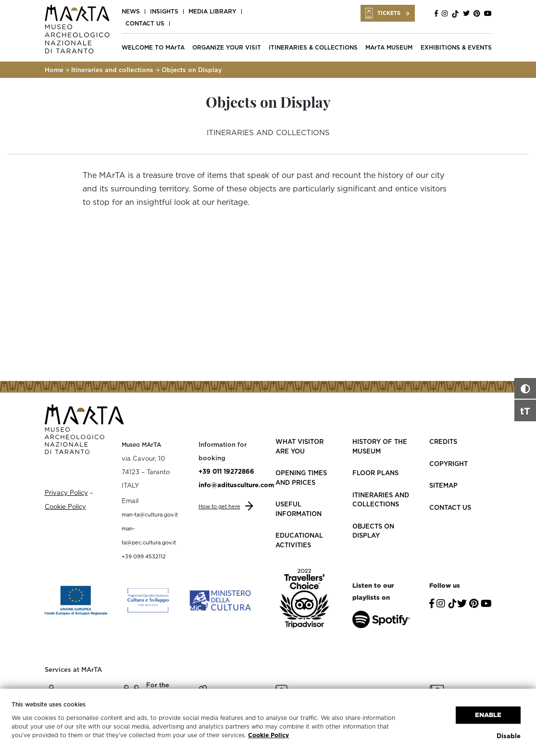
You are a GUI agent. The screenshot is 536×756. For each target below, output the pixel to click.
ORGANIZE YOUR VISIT (227, 47)
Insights (164, 11)
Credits (443, 441)
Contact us (145, 23)
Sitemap (443, 485)
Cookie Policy (268, 735)
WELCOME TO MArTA (153, 47)
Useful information (299, 509)
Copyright (449, 464)
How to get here (219, 506)
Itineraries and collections (112, 70)
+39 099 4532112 (144, 556)
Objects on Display (373, 531)
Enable (488, 715)
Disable (509, 736)
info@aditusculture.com (236, 485)
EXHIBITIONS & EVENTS (456, 47)
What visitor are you (299, 446)
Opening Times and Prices (301, 478)
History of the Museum (380, 446)
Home (54, 70)
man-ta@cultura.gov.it (150, 515)
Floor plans (375, 473)
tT (525, 411)
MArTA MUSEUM (389, 47)
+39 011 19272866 (226, 471)
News (131, 11)
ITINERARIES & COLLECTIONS (313, 47)
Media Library (212, 11)
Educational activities (299, 540)
